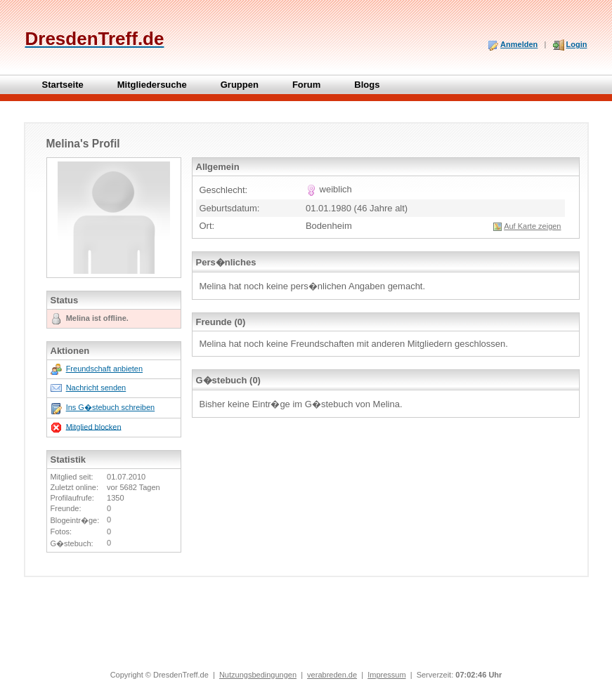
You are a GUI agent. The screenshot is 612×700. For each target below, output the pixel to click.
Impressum (386, 675)
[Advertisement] (306, 630)
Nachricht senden (96, 388)
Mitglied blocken (94, 426)
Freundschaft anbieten (104, 369)
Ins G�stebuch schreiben (111, 407)
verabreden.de (332, 675)
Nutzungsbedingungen (258, 675)
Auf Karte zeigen (532, 226)
